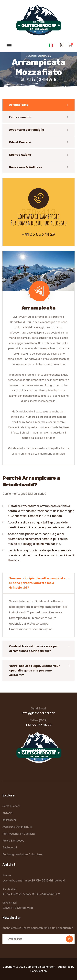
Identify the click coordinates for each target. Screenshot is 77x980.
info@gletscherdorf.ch (38, 713)
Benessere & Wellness (25, 167)
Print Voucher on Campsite (19, 834)
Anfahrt (7, 813)
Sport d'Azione (20, 155)
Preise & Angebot (13, 841)
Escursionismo (20, 117)
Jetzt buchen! (11, 806)
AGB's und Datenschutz (17, 827)
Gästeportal (10, 848)
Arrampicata (19, 105)
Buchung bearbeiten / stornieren (23, 854)
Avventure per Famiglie (27, 130)
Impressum (9, 820)
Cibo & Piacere (20, 142)
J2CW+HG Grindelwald (18, 908)
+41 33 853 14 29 (38, 234)
